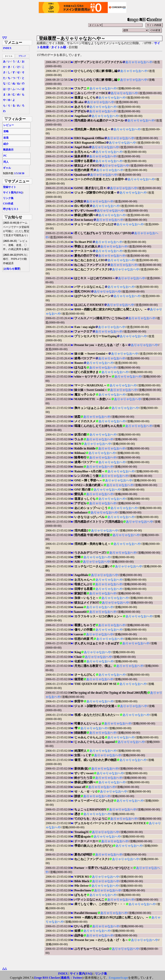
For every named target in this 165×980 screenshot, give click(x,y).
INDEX (7, 48)
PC (5, 156)
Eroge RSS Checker (47, 978)
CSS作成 (8, 204)
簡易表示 (8, 150)
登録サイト (10, 187)
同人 (6, 162)
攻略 (6, 131)
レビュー (9, 125)
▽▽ (5, 38)
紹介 (6, 144)
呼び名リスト (11, 209)
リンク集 (8, 198)
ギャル (7, 168)
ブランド (22, 56)
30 (23, 173)
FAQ (20, 193)
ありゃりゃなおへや (139, 62)
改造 (6, 138)
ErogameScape (118, 978)
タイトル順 (59, 47)
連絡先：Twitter (71, 978)
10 (20, 173)
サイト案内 (10, 193)
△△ (5, 968)
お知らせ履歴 (12, 269)
